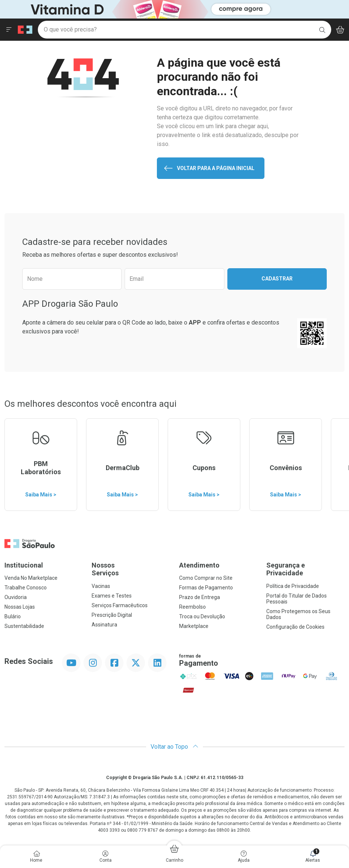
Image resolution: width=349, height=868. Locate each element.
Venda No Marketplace (31, 578)
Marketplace (194, 626)
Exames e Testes (112, 596)
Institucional (24, 565)
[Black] (147, 9)
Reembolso (192, 607)
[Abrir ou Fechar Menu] (9, 30)
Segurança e (305, 569)
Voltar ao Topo (174, 747)
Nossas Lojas (20, 607)
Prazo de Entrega (200, 597)
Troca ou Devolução (202, 616)
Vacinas (101, 586)
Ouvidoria (16, 597)
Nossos (131, 569)
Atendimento (199, 565)
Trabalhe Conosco (26, 588)
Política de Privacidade (293, 586)
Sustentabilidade (24, 626)
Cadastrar (277, 279)
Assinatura (104, 625)
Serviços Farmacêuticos (120, 605)
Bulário (13, 616)
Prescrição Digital (112, 615)
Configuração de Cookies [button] (295, 627)
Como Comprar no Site (206, 578)
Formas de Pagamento (206, 588)
